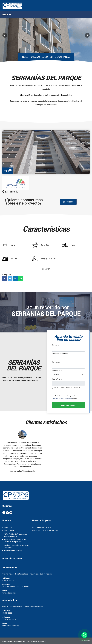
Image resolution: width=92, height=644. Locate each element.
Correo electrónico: (60, 354)
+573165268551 (23, 587)
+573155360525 (10, 619)
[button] (7, 15)
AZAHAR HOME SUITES (42, 527)
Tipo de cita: (57, 371)
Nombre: (56, 345)
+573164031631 (9, 587)
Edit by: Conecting (84, 641)
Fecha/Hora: (57, 379)
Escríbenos (68, 202)
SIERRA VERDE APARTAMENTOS (46, 531)
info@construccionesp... (11, 625)
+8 (8, 171)
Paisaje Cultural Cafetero (13, 551)
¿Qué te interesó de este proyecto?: (66, 388)
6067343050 (7, 613)
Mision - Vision (9, 531)
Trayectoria (8, 527)
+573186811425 (10, 580)
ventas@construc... (10, 593)
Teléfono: (56, 362)
